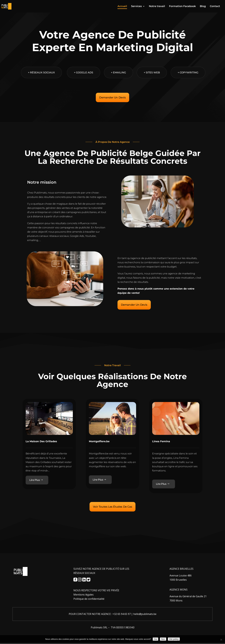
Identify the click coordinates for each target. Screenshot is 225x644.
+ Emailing (118, 73)
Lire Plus (35, 481)
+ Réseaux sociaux (41, 73)
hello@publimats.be (145, 615)
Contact (215, 6)
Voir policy (174, 639)
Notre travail (157, 6)
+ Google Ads (84, 73)
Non (163, 639)
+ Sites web (152, 73)
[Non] (221, 640)
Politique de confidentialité (89, 600)
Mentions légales (84, 596)
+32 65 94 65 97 (122, 615)
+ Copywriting (188, 73)
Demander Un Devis (112, 98)
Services (136, 6)
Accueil (122, 6)
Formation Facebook (182, 6)
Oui (156, 639)
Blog (203, 6)
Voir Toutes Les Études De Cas (112, 507)
